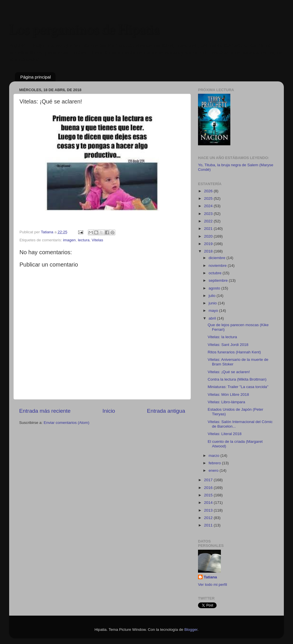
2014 (209, 503)
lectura (84, 240)
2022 (209, 221)
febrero (215, 463)
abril (213, 318)
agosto (215, 288)
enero (214, 470)
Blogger (191, 630)
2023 (209, 214)
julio (213, 296)
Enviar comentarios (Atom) (67, 423)
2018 (209, 251)
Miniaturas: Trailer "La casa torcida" (238, 387)
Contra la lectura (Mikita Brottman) (237, 379)
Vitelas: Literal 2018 (225, 434)
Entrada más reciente (45, 411)
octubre (216, 273)
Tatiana (210, 577)
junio (213, 303)
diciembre (217, 258)
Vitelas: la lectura (222, 337)
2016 (209, 488)
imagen (69, 240)
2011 (209, 525)
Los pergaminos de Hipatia (84, 30)
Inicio (109, 411)
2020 (209, 236)
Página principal (36, 77)
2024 (209, 206)
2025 (209, 198)
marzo (214, 456)
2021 (209, 229)
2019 (209, 244)
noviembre (218, 266)
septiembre (219, 280)
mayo (214, 311)
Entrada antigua (166, 411)
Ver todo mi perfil (212, 585)
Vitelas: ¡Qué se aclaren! (229, 372)
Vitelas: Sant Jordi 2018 (228, 345)
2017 (209, 480)
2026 (209, 191)
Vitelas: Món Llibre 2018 (228, 395)
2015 (209, 495)
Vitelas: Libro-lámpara (226, 402)
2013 (209, 510)
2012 (209, 518)
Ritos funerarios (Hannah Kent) (234, 352)
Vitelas (97, 240)
